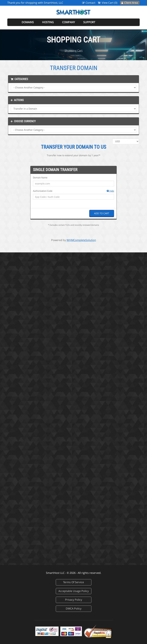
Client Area (131, 3)
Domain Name (40, 178)
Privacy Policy (74, 600)
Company (69, 22)
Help (110, 191)
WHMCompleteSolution (81, 240)
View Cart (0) (110, 3)
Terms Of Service (73, 582)
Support (89, 22)
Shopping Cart (74, 51)
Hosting (48, 22)
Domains (28, 22)
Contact (90, 3)
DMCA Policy (74, 608)
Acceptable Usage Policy (74, 591)
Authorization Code (74, 191)
